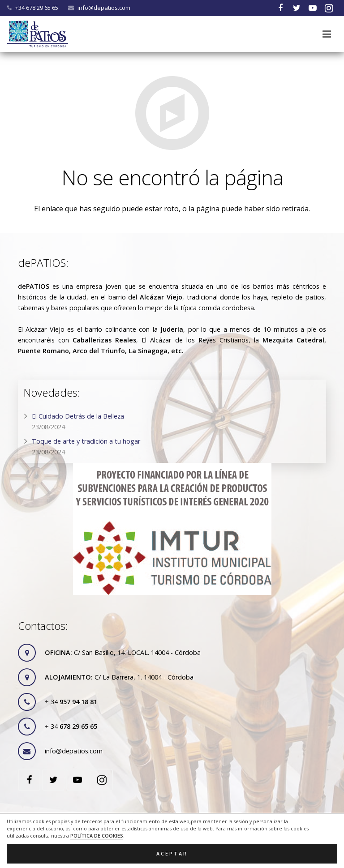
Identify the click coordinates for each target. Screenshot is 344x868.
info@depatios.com (104, 8)
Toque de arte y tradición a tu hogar (86, 441)
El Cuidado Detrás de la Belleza (78, 416)
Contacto (211, 830)
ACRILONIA (239, 852)
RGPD (182, 830)
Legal (127, 830)
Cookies (154, 830)
